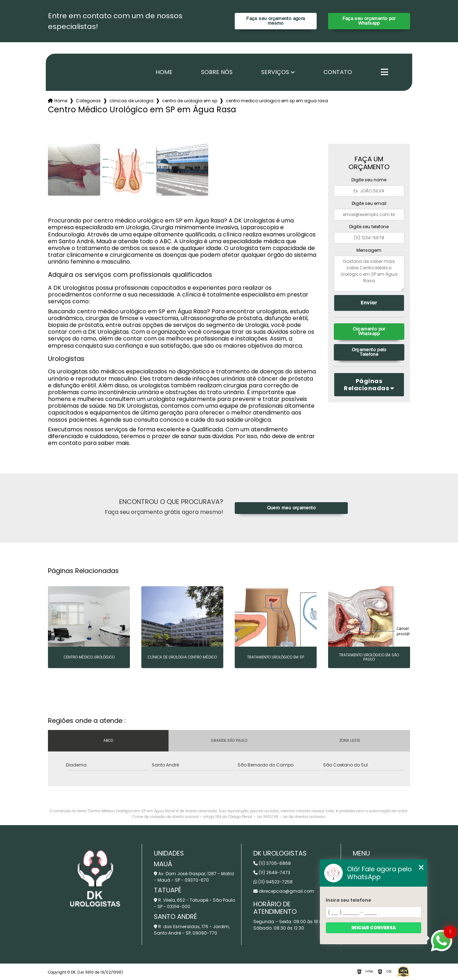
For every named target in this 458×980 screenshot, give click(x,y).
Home (164, 72)
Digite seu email (369, 203)
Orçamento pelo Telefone (369, 352)
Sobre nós (217, 72)
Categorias (88, 101)
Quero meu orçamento (291, 508)
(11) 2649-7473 (272, 873)
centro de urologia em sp (190, 101)
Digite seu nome (369, 180)
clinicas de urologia (131, 101)
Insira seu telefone (348, 900)
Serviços (275, 72)
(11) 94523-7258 (273, 882)
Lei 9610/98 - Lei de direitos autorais (291, 817)
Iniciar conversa (374, 928)
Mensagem (369, 250)
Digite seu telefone (369, 227)
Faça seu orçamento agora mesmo (276, 21)
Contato (338, 72)
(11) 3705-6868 (272, 863)
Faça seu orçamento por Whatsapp (369, 21)
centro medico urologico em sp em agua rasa (277, 101)
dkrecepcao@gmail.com (284, 891)
